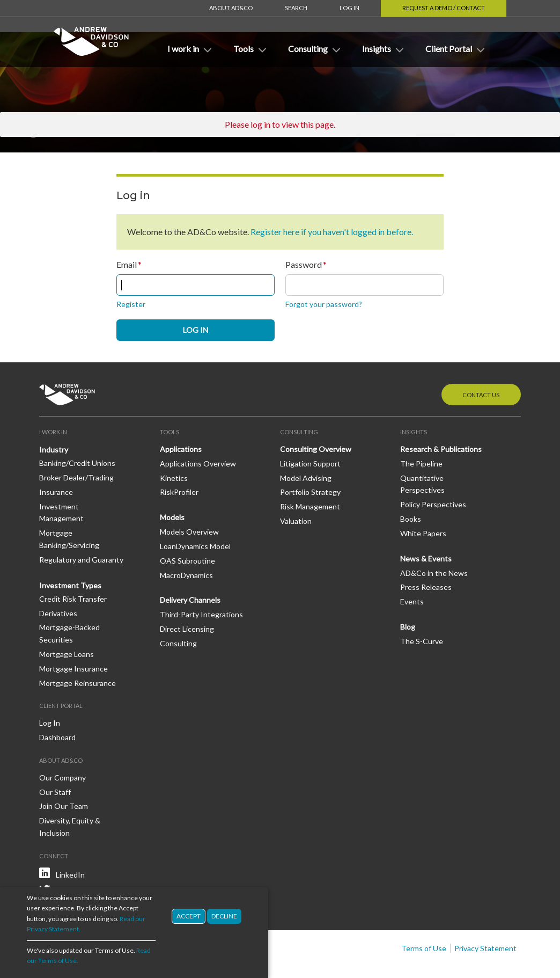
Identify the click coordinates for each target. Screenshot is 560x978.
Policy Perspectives (433, 472)
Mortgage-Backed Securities (69, 601)
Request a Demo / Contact (444, 8)
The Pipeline (421, 431)
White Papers (423, 501)
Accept (189, 917)
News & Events (426, 526)
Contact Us (481, 363)
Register (131, 272)
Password (304, 232)
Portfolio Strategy (310, 460)
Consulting (178, 611)
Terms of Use (424, 916)
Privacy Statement (485, 916)
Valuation (296, 489)
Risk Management (310, 474)
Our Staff (55, 760)
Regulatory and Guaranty (81, 527)
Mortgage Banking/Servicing (69, 507)
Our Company (62, 745)
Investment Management (61, 480)
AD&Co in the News (434, 541)
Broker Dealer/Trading (76, 445)
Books (411, 487)
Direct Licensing (187, 597)
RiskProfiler (179, 460)
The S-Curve (422, 609)
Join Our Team (64, 774)
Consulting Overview (316, 417)
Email (127, 232)
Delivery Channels (190, 568)
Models (172, 485)
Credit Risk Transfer (73, 567)
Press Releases (426, 555)
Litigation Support (310, 431)
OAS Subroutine (187, 528)
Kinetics (174, 446)
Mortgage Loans (67, 622)
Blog (408, 594)
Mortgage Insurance (73, 636)
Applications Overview (198, 431)
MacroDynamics (186, 543)
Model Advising (306, 446)
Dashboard (57, 705)
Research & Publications (441, 417)
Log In (349, 8)
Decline (224, 917)
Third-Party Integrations (201, 582)
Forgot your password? (324, 272)
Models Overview (189, 499)
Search (296, 8)
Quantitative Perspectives (422, 452)
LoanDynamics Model (195, 514)
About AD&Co (231, 8)
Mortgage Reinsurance (78, 651)
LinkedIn (70, 842)
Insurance (56, 460)
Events (412, 569)
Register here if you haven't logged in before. (332, 199)
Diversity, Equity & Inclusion (70, 794)
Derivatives (58, 581)
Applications (181, 417)
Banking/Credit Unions (77, 431)
